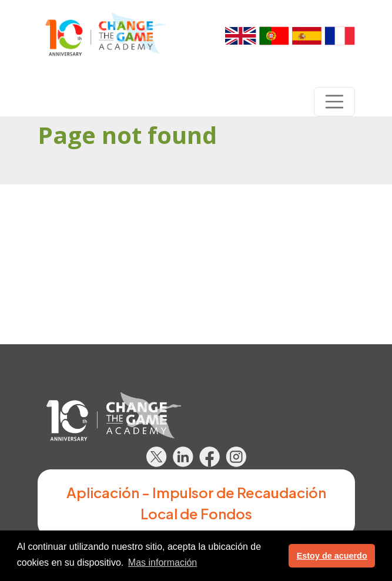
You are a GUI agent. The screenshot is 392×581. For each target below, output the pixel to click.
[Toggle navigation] (334, 102)
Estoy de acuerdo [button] (332, 556)
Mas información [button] (163, 562)
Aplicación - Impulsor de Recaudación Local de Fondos (196, 503)
